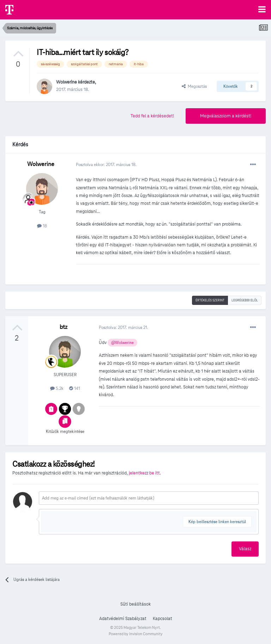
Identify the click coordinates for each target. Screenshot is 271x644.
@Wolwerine (122, 343)
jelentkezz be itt (144, 473)
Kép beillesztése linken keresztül (217, 522)
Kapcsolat (162, 619)
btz (64, 327)
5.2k (57, 388)
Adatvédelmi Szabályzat (123, 619)
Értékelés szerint (210, 300)
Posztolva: (124, 327)
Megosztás (194, 86)
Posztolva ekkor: (106, 164)
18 (42, 226)
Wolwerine (67, 82)
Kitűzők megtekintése (65, 431)
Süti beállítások (135, 604)
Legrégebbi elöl (245, 300)
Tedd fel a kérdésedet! (152, 116)
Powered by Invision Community (136, 634)
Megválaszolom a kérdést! (226, 116)
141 (75, 388)
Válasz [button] (245, 549)
